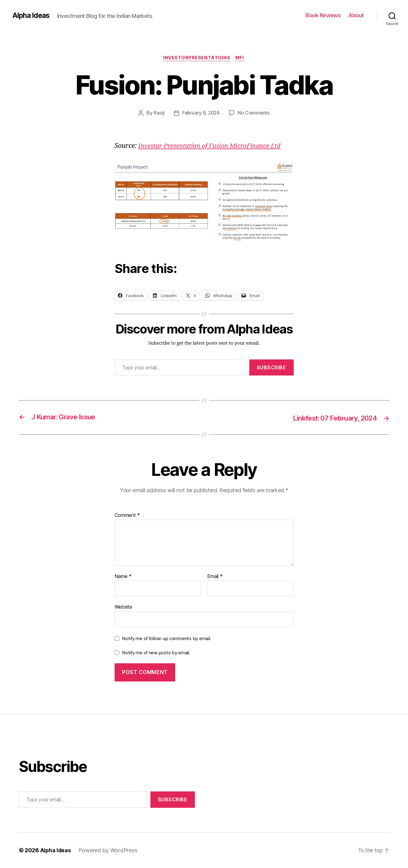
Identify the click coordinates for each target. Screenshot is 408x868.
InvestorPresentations (196, 58)
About (356, 15)
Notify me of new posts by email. (156, 653)
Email (215, 577)
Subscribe (271, 368)
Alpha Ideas (32, 15)
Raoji (158, 113)
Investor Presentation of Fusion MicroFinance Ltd (213, 146)
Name (123, 577)
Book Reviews (323, 15)
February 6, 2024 (201, 113)
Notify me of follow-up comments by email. (166, 639)
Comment (127, 516)
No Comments (254, 113)
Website (123, 607)
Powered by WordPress (109, 851)
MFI (241, 58)
